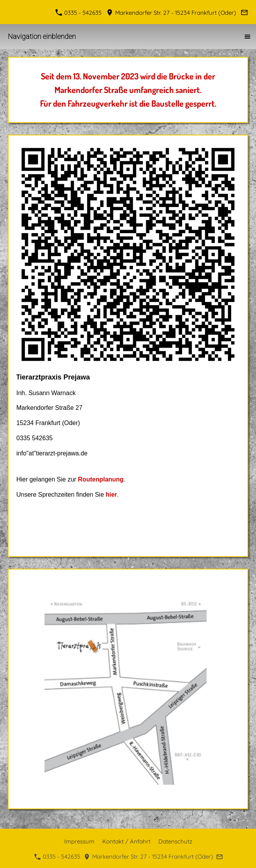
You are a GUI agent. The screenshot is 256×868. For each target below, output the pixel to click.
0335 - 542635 (79, 13)
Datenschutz (175, 841)
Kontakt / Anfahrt (126, 841)
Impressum (79, 841)
